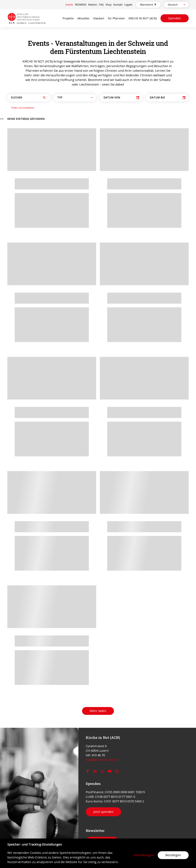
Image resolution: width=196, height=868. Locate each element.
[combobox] (174, 5)
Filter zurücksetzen (23, 108)
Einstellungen (144, 855)
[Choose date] (138, 98)
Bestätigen (173, 855)
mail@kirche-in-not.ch (102, 760)
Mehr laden (98, 711)
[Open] (184, 5)
